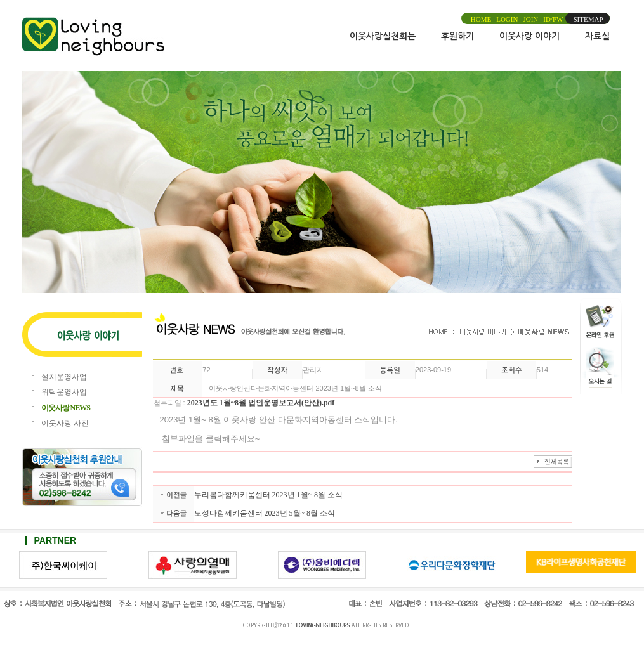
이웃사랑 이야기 (529, 36)
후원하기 (457, 36)
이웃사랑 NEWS (66, 408)
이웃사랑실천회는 (383, 36)
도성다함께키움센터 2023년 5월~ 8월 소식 (265, 513)
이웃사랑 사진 (65, 423)
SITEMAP (588, 19)
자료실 (597, 36)
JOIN (530, 19)
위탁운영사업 (64, 392)
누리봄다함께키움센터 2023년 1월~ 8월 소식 (269, 495)
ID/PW (553, 19)
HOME (481, 19)
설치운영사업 (64, 377)
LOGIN (507, 19)
